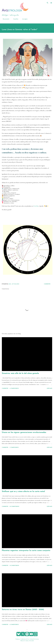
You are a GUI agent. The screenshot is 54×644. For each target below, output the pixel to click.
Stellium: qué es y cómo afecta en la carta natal (23, 491)
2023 (10, 284)
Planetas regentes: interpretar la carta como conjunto (26, 551)
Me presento (5, 19)
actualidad (16, 284)
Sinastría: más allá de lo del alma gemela (20, 373)
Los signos (24, 19)
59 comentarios (14, 506)
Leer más (49, 388)
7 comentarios (14, 447)
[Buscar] (48, 3)
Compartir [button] (47, 284)
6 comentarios (14, 625)
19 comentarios (14, 566)
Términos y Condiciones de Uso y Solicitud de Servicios (27, 639)
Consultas (15, 19)
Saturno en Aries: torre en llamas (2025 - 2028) (23, 610)
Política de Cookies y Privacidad (27, 641)
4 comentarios (14, 388)
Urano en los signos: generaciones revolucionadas (24, 432)
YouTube (36, 206)
